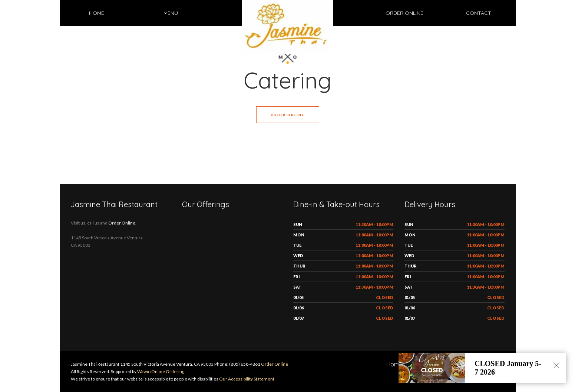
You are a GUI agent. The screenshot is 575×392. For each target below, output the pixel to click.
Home (97, 13)
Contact (479, 13)
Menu (171, 13)
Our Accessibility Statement (246, 379)
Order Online (404, 13)
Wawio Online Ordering (161, 371)
